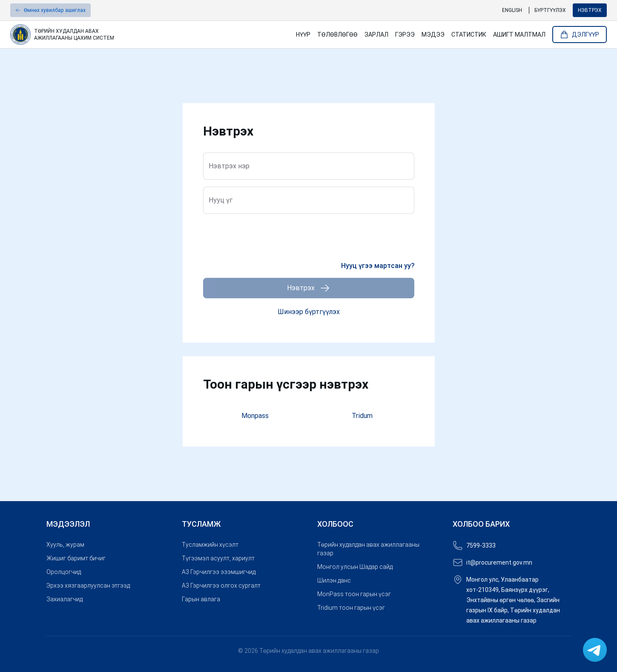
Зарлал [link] (376, 35)
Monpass (255, 416)
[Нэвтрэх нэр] (309, 169)
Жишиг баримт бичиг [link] (76, 558)
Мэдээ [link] (433, 35)
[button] (50, 10)
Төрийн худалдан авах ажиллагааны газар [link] (368, 549)
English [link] (512, 10)
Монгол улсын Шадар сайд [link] (355, 567)
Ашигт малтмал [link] (519, 35)
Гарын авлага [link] (201, 599)
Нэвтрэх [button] (590, 10)
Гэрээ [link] (405, 35)
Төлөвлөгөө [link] (337, 35)
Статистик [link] (469, 35)
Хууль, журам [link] (65, 545)
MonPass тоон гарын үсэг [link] (354, 594)
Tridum (362, 416)
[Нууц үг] (309, 203)
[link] (150, 35)
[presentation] (268, 237)
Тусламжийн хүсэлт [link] (210, 545)
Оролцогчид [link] (64, 572)
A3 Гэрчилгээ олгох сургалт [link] (221, 585)
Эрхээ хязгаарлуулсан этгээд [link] (88, 585)
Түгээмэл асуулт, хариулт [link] (218, 558)
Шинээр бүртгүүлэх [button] (309, 312)
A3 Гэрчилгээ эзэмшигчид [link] (219, 572)
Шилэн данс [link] (334, 580)
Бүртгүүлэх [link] (550, 10)
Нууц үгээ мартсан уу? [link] (378, 266)
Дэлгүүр (580, 35)
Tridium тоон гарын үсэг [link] (351, 608)
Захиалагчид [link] (65, 599)
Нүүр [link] (303, 35)
